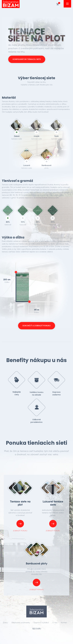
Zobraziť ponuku (20, 526)
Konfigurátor (27, 59)
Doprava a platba (41, 622)
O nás (55, 622)
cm (9, 279)
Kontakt (64, 622)
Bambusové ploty (37, 563)
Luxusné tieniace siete (53, 503)
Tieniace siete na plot (20, 503)
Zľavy (5, 622)
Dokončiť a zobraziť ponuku (37, 326)
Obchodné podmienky (21, 622)
